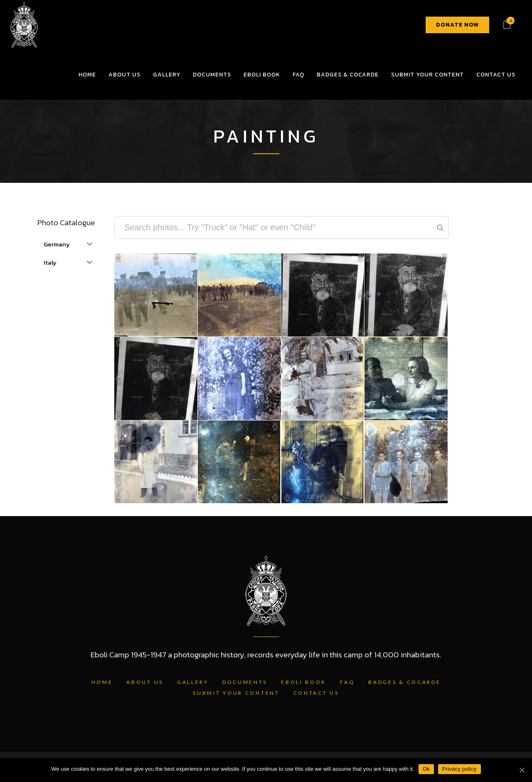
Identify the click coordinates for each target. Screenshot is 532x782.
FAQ (347, 682)
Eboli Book (304, 682)
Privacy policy (459, 769)
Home (102, 682)
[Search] (440, 227)
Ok (426, 769)
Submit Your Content (236, 693)
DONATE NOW (457, 25)
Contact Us (316, 693)
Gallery (193, 682)
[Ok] (522, 770)
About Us (145, 682)
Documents (245, 682)
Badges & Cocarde (404, 682)
